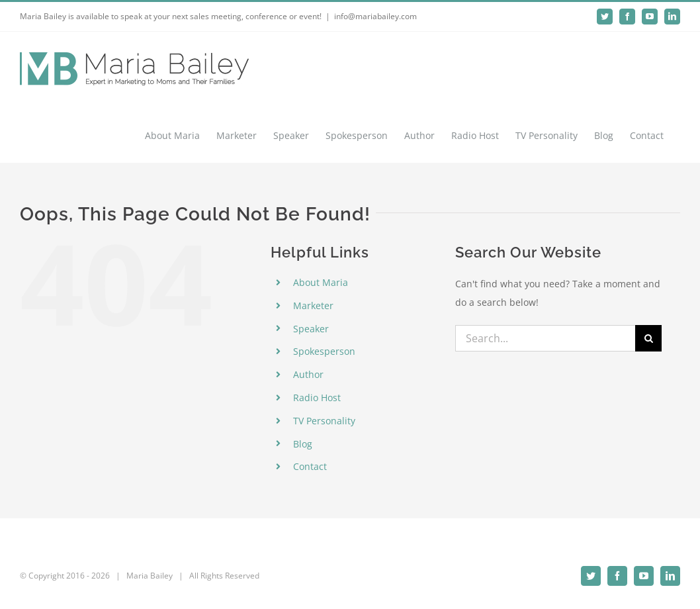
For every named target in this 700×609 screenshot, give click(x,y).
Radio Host (317, 398)
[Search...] (546, 338)
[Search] (648, 338)
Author (308, 374)
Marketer (313, 305)
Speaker (311, 329)
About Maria (321, 282)
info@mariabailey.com (375, 16)
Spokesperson (324, 351)
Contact (310, 466)
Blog (303, 444)
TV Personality (324, 421)
